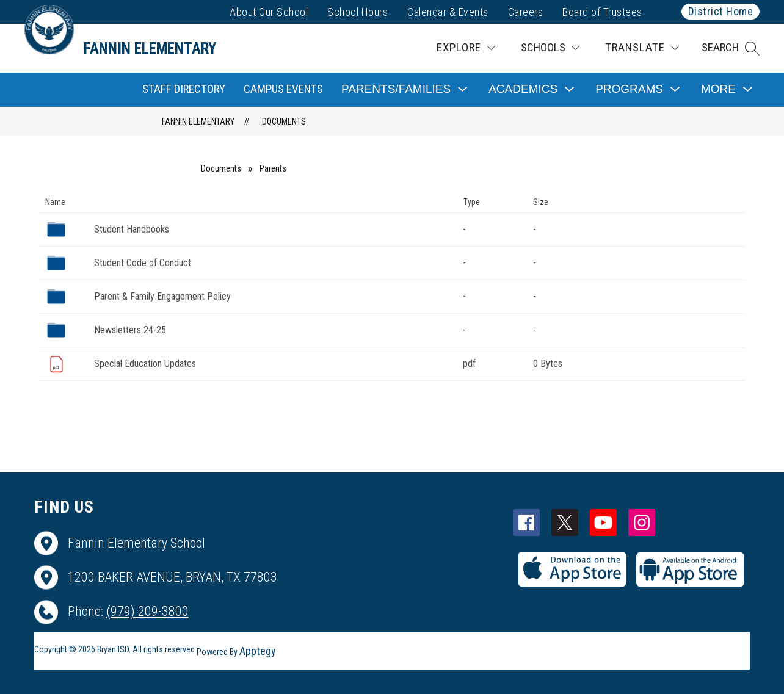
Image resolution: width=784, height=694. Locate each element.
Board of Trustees (602, 12)
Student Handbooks (132, 229)
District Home (721, 11)
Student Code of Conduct (143, 263)
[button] (731, 48)
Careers (526, 12)
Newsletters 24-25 (130, 330)
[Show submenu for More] (718, 89)
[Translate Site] (642, 48)
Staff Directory (184, 89)
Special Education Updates (145, 363)
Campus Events (283, 89)
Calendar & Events (448, 12)
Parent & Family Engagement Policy (162, 296)
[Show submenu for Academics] (523, 89)
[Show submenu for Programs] (629, 89)
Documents (284, 121)
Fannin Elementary (198, 121)
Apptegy (258, 651)
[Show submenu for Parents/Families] (396, 89)
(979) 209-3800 (147, 611)
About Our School (269, 12)
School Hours (358, 12)
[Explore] (466, 48)
